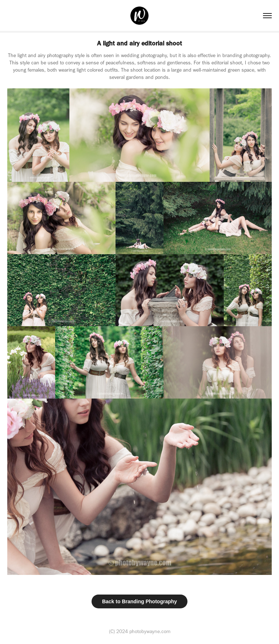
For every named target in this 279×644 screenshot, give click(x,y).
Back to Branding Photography (139, 601)
